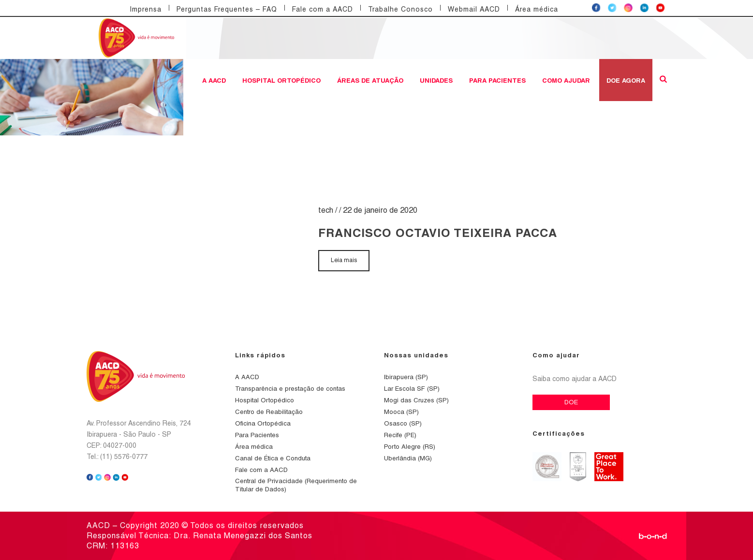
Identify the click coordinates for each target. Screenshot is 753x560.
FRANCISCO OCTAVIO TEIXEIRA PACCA (438, 233)
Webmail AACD (474, 9)
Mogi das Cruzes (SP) (416, 400)
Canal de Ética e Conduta (273, 458)
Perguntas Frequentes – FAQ (227, 9)
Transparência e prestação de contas (290, 389)
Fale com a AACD (323, 9)
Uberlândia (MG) (408, 458)
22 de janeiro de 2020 (380, 210)
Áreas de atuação (370, 80)
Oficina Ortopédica (263, 423)
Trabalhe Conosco (400, 9)
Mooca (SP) (401, 412)
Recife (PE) (400, 435)
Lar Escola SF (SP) (412, 389)
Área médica (537, 9)
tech (326, 210)
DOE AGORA (626, 80)
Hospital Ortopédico (281, 80)
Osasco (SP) (403, 423)
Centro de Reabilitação (269, 412)
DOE (571, 402)
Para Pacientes (497, 80)
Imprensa (146, 9)
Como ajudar (566, 80)
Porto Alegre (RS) (410, 447)
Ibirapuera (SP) (406, 377)
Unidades (436, 80)
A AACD (214, 80)
